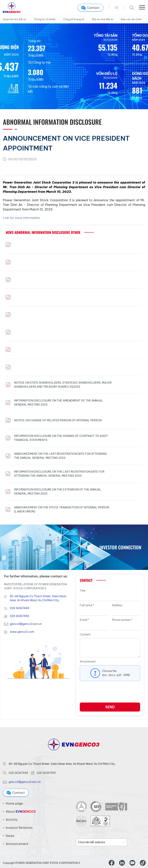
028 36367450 (19, 616)
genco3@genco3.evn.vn (26, 624)
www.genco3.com (22, 632)
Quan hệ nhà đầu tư (14, 19)
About (21, 811)
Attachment (88, 662)
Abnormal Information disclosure (52, 122)
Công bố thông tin (74, 19)
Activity (12, 820)
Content (85, 634)
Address (117, 605)
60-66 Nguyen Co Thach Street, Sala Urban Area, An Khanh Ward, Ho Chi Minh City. (38, 598)
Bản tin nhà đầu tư (103, 19)
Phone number (122, 620)
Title (83, 591)
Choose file (109, 671)
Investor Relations (19, 828)
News (10, 836)
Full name (87, 605)
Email (84, 620)
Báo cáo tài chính (131, 19)
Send (110, 707)
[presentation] (109, 693)
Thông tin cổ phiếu (45, 19)
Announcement (17, 844)
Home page (14, 803)
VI (116, 8)
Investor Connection (120, 547)
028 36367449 (19, 608)
